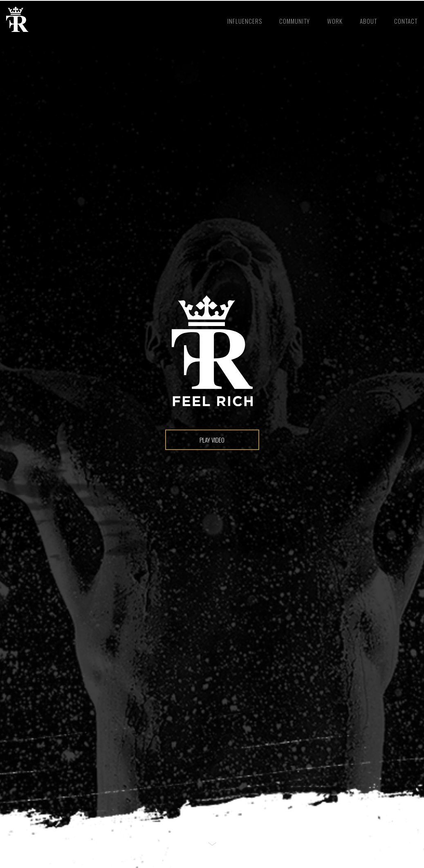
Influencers (245, 21)
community (295, 21)
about (368, 21)
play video (212, 440)
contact (406, 21)
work (335, 21)
